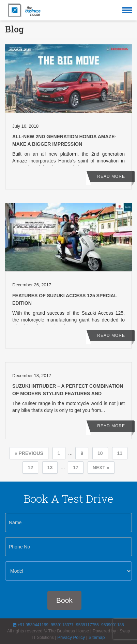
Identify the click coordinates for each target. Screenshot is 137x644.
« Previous (29, 453)
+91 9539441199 (31, 625)
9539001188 (113, 625)
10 (100, 453)
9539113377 (62, 625)
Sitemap (97, 637)
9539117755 (87, 625)
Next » (101, 468)
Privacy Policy (71, 637)
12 (30, 468)
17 (76, 468)
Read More (111, 176)
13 (50, 468)
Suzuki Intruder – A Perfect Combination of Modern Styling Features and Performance (68, 393)
